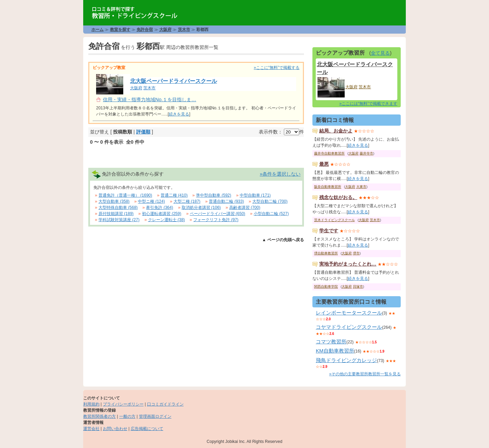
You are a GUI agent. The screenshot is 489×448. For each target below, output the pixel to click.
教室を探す (120, 30)
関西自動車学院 (326, 286)
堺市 (356, 253)
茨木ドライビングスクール (334, 220)
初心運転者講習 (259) (161, 214)
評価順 (143, 132)
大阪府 (165, 30)
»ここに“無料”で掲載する (277, 68)
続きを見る (179, 114)
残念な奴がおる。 (338, 197)
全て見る (380, 53)
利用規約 (91, 404)
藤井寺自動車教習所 (329, 153)
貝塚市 (358, 286)
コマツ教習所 (331, 342)
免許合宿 (145, 30)
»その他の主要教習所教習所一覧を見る (365, 374)
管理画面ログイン (155, 416)
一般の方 (127, 416)
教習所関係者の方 (99, 416)
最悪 (324, 164)
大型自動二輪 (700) (270, 201)
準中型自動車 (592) (213, 195)
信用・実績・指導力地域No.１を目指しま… (150, 100)
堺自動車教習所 (326, 253)
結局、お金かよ (336, 131)
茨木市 (184, 30)
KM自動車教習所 (335, 351)
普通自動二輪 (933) (226, 201)
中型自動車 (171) (255, 195)
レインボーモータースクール (349, 313)
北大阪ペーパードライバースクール (174, 81)
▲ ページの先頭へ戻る (283, 240)
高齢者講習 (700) (245, 208)
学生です (329, 231)
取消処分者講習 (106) (201, 208)
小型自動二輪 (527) (271, 214)
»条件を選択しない (280, 174)
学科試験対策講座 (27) (119, 220)
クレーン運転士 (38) (167, 220)
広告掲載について (147, 429)
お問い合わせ (115, 429)
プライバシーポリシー (123, 404)
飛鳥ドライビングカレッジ (346, 360)
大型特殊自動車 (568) (118, 208)
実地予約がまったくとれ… (348, 264)
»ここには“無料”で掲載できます (368, 104)
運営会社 (91, 429)
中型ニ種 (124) (151, 201)
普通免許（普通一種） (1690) (125, 195)
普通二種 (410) (174, 195)
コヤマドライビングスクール (349, 327)
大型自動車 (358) (114, 201)
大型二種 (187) (187, 201)
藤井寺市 (366, 153)
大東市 (361, 187)
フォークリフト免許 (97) (216, 220)
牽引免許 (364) (159, 208)
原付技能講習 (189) (116, 214)
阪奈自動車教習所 (328, 187)
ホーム (97, 30)
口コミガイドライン (165, 404)
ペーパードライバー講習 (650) (218, 214)
